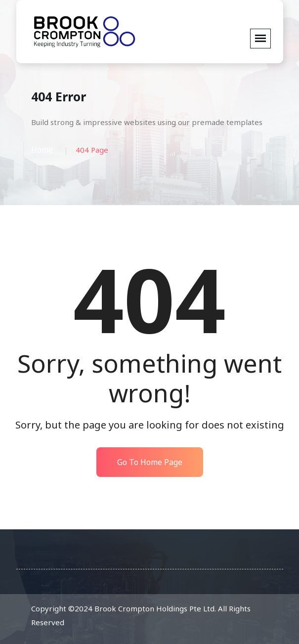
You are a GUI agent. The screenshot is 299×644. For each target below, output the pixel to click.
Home (42, 150)
